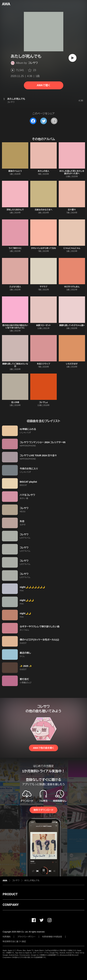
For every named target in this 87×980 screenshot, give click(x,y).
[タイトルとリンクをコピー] (54, 121)
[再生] (73, 58)
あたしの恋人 (43, 171)
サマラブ (43, 287)
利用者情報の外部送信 (52, 937)
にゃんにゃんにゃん (72, 248)
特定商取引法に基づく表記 (14, 942)
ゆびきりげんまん (72, 287)
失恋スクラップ (43, 364)
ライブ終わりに (15, 248)
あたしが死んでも (32, 880)
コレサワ (33, 63)
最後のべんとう (15, 171)
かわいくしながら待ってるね (43, 248)
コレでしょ (43, 402)
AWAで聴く (43, 85)
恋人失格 (15, 402)
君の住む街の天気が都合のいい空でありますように (15, 327)
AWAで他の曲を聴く (43, 748)
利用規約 (7, 937)
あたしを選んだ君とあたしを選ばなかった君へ (72, 172)
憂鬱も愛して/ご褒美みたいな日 (15, 365)
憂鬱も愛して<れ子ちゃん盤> (72, 325)
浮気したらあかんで (15, 210)
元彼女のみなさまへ (44, 210)
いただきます (72, 364)
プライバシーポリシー (26, 937)
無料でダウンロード (43, 810)
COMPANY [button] (11, 905)
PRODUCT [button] (10, 894)
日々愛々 (72, 210)
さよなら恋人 (15, 287)
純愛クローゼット (43, 325)
